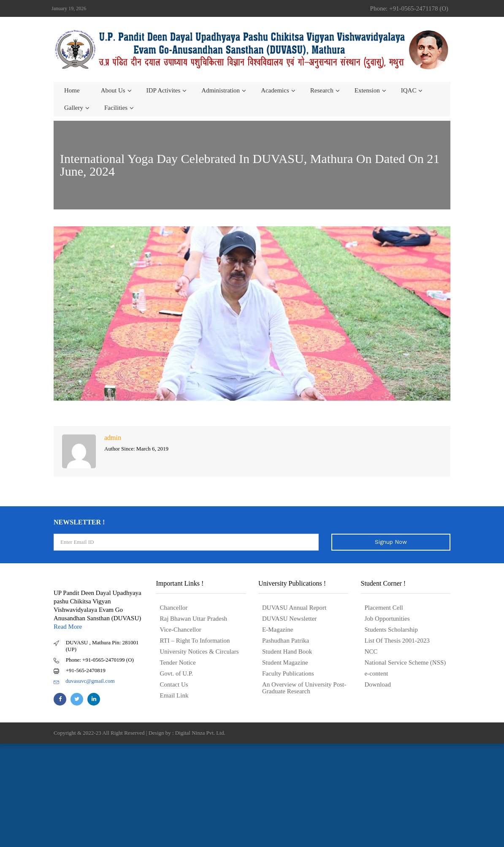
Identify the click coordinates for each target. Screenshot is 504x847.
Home (72, 90)
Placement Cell (384, 608)
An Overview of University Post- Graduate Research (304, 688)
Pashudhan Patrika (286, 641)
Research (322, 90)
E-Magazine (278, 630)
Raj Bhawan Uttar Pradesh (194, 619)
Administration (221, 90)
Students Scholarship (391, 630)
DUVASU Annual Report (294, 608)
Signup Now (391, 542)
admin (113, 438)
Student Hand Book (287, 652)
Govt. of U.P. (177, 673)
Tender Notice (178, 662)
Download (378, 684)
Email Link (174, 695)
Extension (367, 90)
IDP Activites (164, 90)
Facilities (116, 108)
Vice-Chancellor (181, 630)
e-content (377, 673)
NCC (371, 652)
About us (113, 90)
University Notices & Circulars (199, 652)
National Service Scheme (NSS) (405, 662)
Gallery (74, 108)
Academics (275, 90)
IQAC (409, 90)
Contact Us (174, 684)
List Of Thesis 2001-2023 (397, 641)
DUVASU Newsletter (289, 619)
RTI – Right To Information (195, 641)
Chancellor (174, 608)
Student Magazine (285, 662)
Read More (68, 627)
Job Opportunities (387, 619)
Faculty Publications (288, 673)
